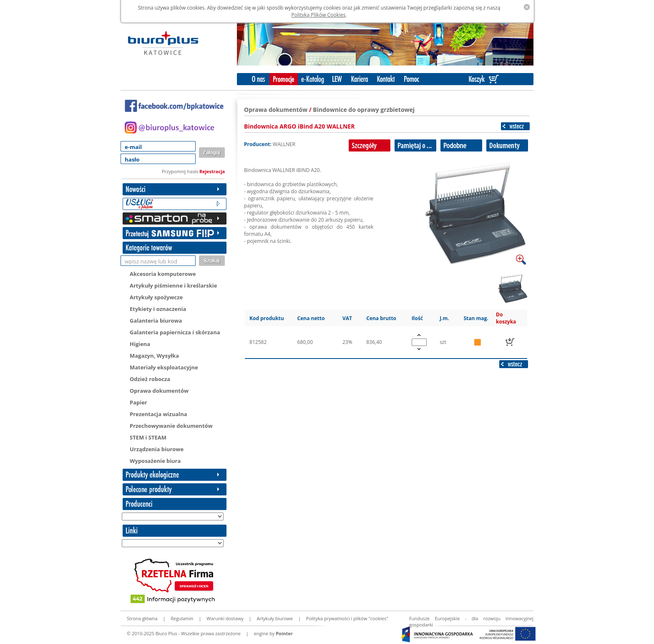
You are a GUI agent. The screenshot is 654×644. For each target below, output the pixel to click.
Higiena (140, 344)
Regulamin (182, 618)
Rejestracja (212, 171)
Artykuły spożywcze (156, 297)
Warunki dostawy (225, 618)
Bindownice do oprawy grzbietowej (364, 110)
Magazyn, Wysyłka (154, 356)
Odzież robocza (150, 379)
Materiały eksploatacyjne (164, 367)
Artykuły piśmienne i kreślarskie (173, 285)
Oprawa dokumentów (159, 391)
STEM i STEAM (148, 437)
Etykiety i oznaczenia (158, 309)
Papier (138, 402)
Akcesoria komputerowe (163, 274)
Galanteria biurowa (156, 321)
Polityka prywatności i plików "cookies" (347, 618)
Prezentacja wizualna (158, 414)
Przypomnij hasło (180, 171)
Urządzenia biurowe (157, 449)
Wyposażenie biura (155, 461)
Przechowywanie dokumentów (171, 426)
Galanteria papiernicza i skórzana (175, 332)
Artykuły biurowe (275, 618)
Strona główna (142, 618)
